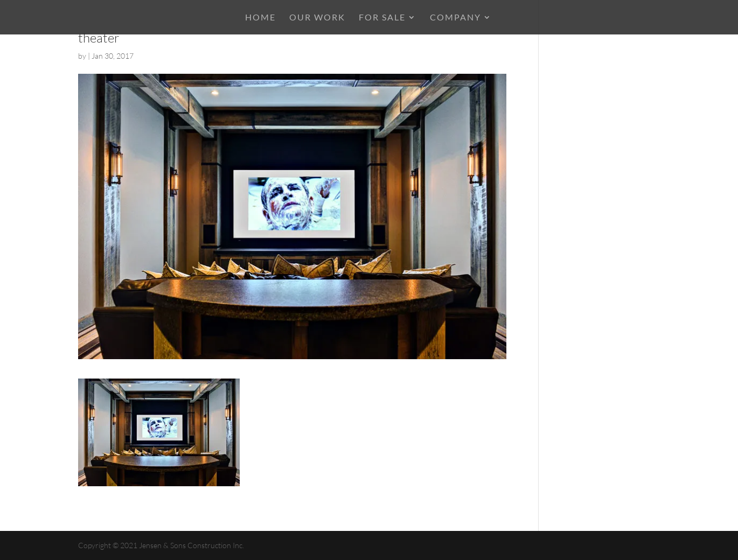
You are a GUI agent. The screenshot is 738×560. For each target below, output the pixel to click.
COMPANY (455, 18)
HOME (260, 18)
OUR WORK (317, 18)
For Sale (382, 18)
